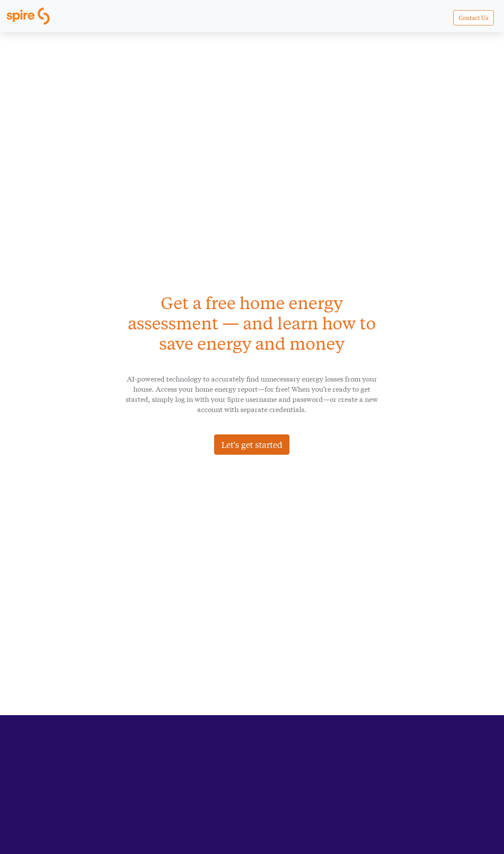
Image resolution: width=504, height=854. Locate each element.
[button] (474, 18)
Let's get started (252, 444)
